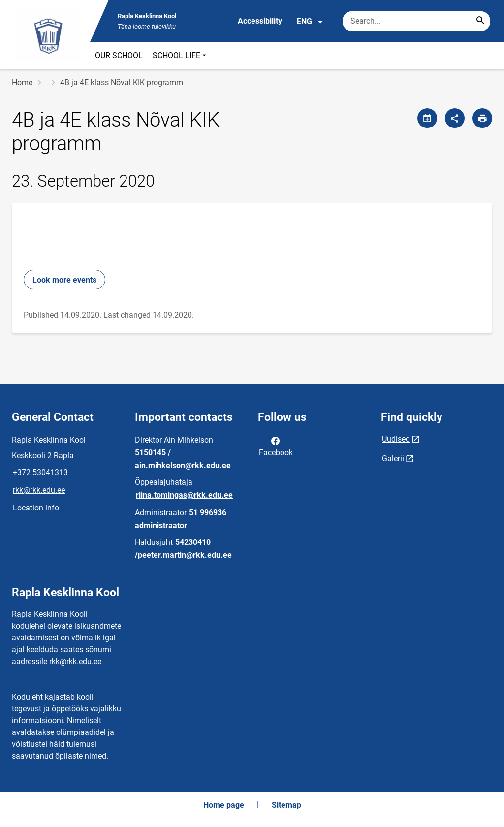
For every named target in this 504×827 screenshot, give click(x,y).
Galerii (393, 459)
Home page (224, 805)
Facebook (276, 446)
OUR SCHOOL (119, 55)
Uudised (396, 439)
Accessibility (260, 21)
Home (22, 82)
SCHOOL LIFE (180, 55)
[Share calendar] (427, 118)
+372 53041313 (40, 472)
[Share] (455, 118)
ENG (310, 22)
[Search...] (480, 21)
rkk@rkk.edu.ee (39, 490)
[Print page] (482, 118)
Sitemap (286, 805)
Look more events (64, 280)
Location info (36, 508)
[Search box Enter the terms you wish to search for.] (416, 21)
